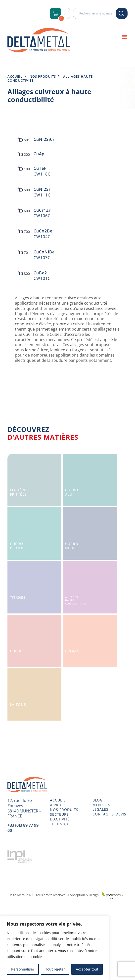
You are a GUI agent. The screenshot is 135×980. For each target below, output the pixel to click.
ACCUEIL (58, 800)
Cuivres (18, 651)
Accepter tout (87, 969)
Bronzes (74, 651)
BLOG (98, 800)
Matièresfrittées (19, 492)
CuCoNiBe (44, 252)
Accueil (15, 76)
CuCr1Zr (42, 210)
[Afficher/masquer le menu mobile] (125, 37)
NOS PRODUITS (64, 810)
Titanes (18, 597)
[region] (55, 948)
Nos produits (43, 76)
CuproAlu (72, 492)
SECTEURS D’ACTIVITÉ (60, 817)
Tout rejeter (55, 969)
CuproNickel (72, 546)
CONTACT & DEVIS (109, 814)
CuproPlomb (17, 546)
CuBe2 (40, 273)
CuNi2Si (42, 189)
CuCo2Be (43, 231)
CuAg (39, 154)
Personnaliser (23, 969)
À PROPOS (59, 805)
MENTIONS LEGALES (103, 807)
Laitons (18, 704)
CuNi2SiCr (44, 139)
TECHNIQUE (61, 824)
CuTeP (40, 168)
